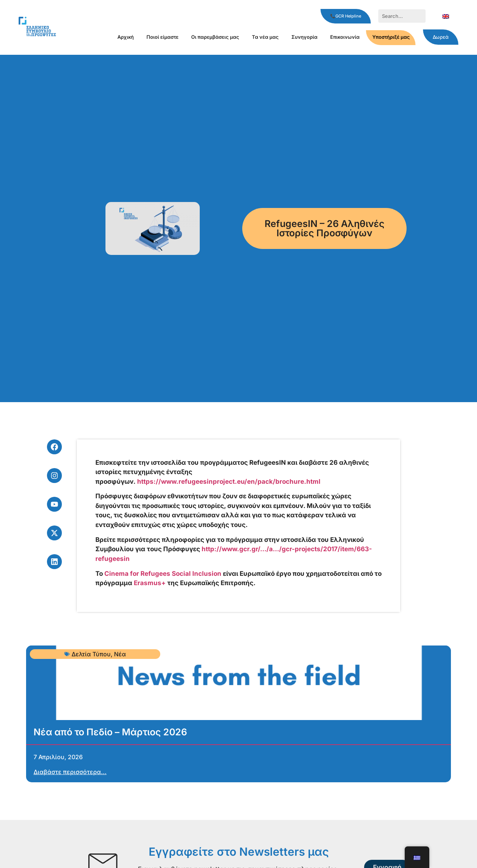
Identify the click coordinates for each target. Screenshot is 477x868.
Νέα (120, 654)
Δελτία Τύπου (91, 654)
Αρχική (126, 37)
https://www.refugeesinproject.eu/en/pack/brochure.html (229, 482)
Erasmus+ (150, 583)
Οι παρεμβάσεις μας (215, 37)
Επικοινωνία (345, 37)
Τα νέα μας (265, 37)
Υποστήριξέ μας (391, 37)
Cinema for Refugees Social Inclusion (163, 574)
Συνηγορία (304, 37)
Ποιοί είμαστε (162, 37)
